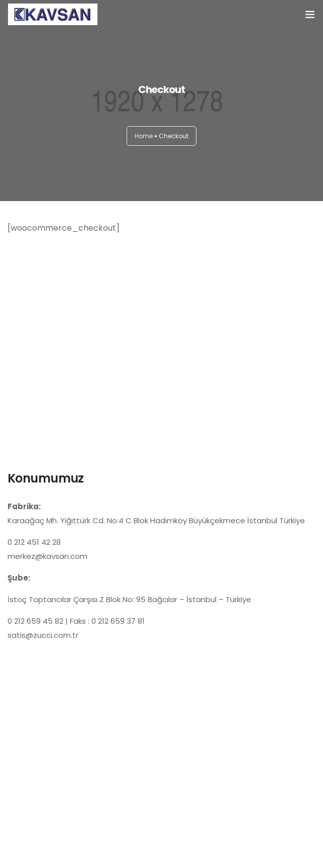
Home (144, 136)
